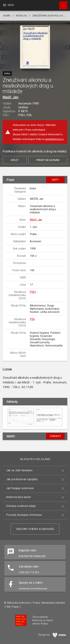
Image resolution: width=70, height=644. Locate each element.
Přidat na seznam (48, 160)
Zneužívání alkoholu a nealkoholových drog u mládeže (50, 16)
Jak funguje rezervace (20, 488)
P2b (32, 319)
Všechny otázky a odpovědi (35, 529)
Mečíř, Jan (11, 97)
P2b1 (33, 292)
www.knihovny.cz (54, 139)
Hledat (62, 4)
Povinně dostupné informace (24, 515)
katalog (21, 16)
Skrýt (55, 180)
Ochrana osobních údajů (21, 506)
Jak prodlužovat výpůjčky (22, 479)
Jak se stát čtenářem (19, 470)
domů (7, 16)
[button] (35, 47)
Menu (8, 5)
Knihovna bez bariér (19, 497)
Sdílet (15, 160)
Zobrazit (55, 436)
